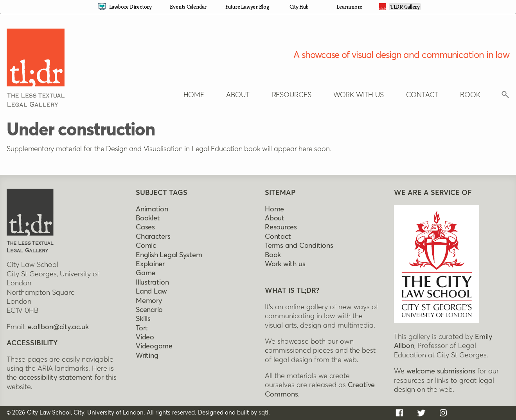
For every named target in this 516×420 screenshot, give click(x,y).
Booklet (148, 218)
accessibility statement (56, 378)
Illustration (152, 283)
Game (146, 273)
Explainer (150, 264)
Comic (146, 246)
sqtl (263, 413)
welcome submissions (441, 371)
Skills (143, 319)
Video (145, 337)
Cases (145, 227)
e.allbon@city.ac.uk (58, 327)
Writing (147, 356)
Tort (142, 328)
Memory (149, 301)
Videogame (154, 346)
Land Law (151, 292)
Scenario (149, 310)
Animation (152, 209)
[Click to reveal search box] (505, 97)
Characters (153, 237)
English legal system (169, 255)
